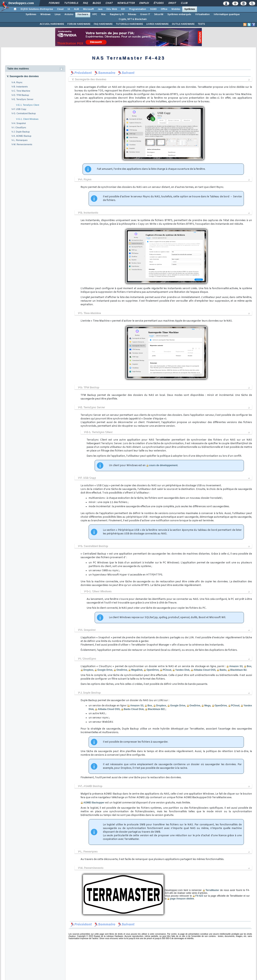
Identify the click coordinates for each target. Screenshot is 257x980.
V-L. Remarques (19, 140)
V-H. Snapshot (19, 123)
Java (100, 9)
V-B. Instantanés (20, 87)
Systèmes (190, 9)
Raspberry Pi (117, 14)
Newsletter (126, 3)
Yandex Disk (182, 670)
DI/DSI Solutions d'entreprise (37, 9)
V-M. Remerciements (22, 144)
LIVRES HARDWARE (157, 24)
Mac (103, 14)
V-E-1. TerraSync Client (28, 105)
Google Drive (105, 670)
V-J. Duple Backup (21, 132)
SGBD (153, 9)
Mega (207, 706)
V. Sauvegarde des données (23, 76)
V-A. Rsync (17, 82)
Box (249, 666)
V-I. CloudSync (19, 127)
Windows (45, 14)
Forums (54, 3)
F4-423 (199, 896)
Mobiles (176, 9)
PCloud (167, 670)
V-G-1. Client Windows (27, 119)
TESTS (201, 24)
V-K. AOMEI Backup (21, 136)
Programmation (138, 9)
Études (158, 3)
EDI (123, 9)
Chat (109, 3)
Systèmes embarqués (179, 14)
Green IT (145, 14)
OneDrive (122, 670)
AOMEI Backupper (94, 803)
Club (184, 3)
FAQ (85, 3)
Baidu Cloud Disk (134, 709)
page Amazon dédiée (182, 899)
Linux (58, 14)
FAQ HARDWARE (103, 24)
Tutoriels (71, 3)
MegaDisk (137, 670)
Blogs (96, 3)
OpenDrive (153, 670)
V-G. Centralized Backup (24, 113)
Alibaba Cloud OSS (205, 670)
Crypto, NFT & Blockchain (133, 19)
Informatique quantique (227, 14)
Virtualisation (202, 14)
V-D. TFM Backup (20, 95)
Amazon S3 (236, 666)
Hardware (83, 14)
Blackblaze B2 (239, 670)
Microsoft (88, 9)
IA (69, 9)
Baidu (223, 670)
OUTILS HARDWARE (183, 24)
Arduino (69, 14)
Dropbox (88, 670)
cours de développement (163, 465)
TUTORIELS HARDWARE (129, 24)
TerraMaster (212, 890)
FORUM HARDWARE (79, 24)
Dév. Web (112, 9)
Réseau (132, 14)
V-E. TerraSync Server (22, 99)
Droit (172, 3)
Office (164, 9)
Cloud (60, 9)
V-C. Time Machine (21, 91)
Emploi (144, 3)
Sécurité (159, 14)
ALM (76, 9)
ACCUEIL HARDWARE (52, 24)
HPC (95, 14)
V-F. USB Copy (19, 109)
